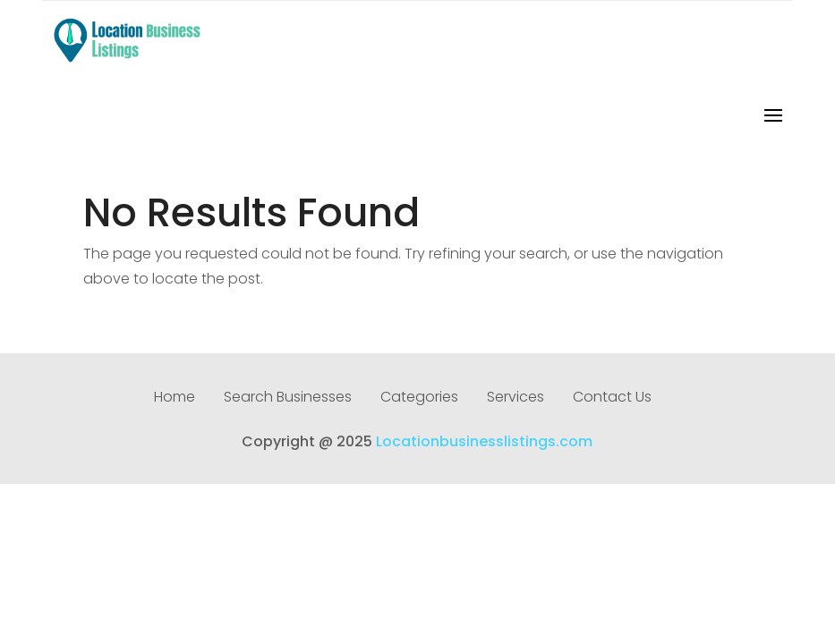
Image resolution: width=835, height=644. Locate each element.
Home (175, 399)
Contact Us (612, 399)
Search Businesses (288, 399)
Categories (419, 399)
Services (515, 399)
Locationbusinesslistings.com (484, 441)
